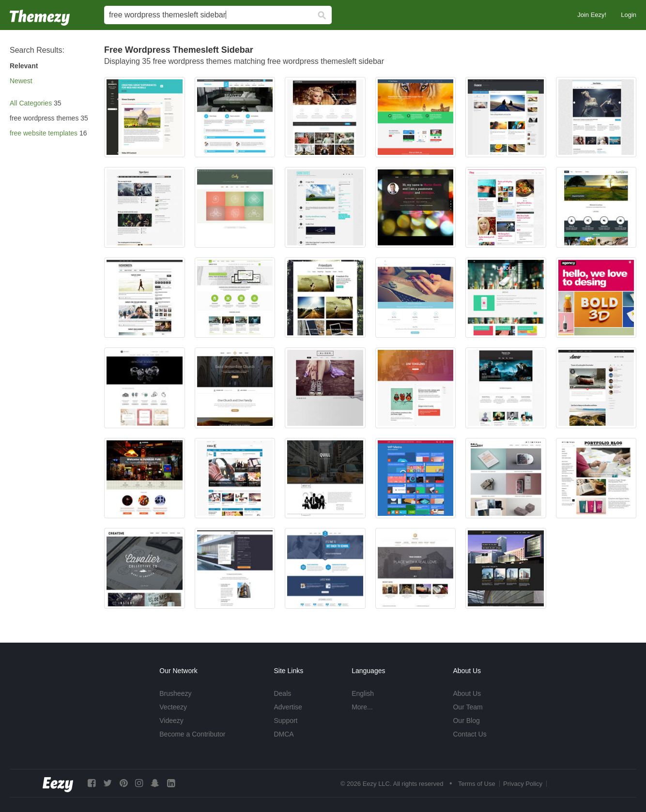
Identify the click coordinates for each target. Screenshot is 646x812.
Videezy (171, 721)
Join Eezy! (592, 15)
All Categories (31, 103)
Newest (21, 81)
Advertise (288, 707)
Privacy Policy (523, 784)
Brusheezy (175, 693)
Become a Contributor (192, 734)
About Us (467, 693)
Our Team (468, 707)
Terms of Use (477, 784)
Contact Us (469, 734)
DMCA (284, 734)
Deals (282, 693)
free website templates (44, 133)
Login (629, 15)
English (363, 693)
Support (285, 721)
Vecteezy (173, 707)
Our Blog (466, 721)
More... (362, 707)
